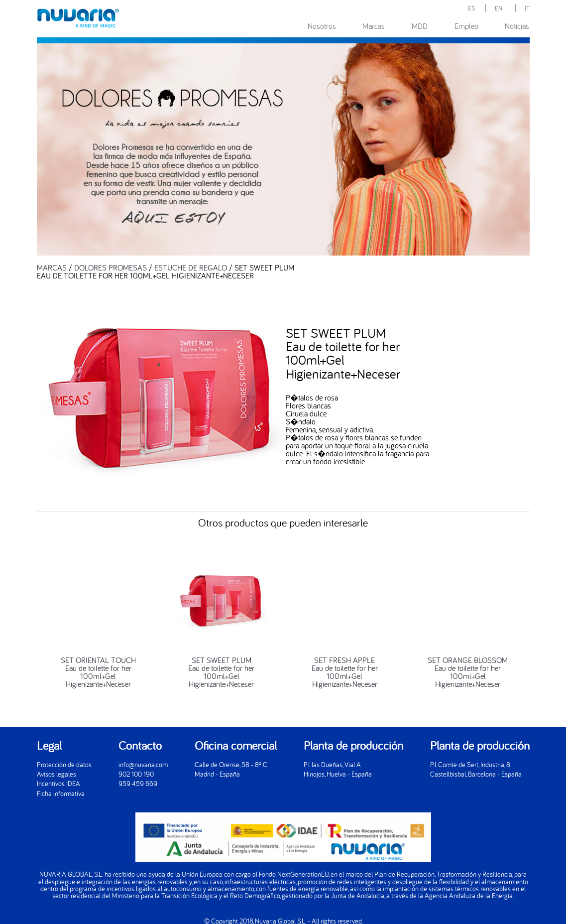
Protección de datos (64, 764)
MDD (420, 26)
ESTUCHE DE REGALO (191, 267)
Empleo (466, 26)
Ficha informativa (61, 793)
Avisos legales (57, 774)
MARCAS (52, 267)
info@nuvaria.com (143, 764)
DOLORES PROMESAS (111, 267)
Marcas (374, 26)
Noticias (517, 26)
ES (471, 8)
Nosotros (322, 26)
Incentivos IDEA (58, 783)
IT (527, 8)
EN (499, 8)
